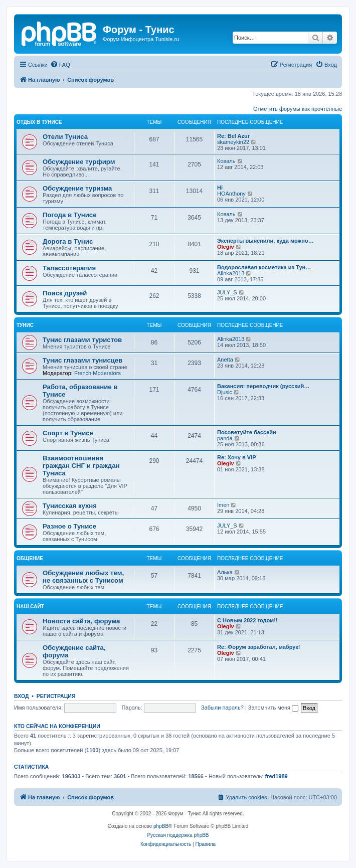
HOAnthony (231, 194)
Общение (30, 558)
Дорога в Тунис (68, 241)
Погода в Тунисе (70, 215)
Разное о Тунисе (69, 526)
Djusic (225, 392)
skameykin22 (233, 142)
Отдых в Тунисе (39, 122)
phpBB (161, 826)
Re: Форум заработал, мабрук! (259, 647)
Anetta (225, 360)
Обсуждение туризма (77, 188)
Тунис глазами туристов (82, 340)
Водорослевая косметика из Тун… (264, 267)
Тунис (25, 325)
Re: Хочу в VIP (237, 457)
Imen (223, 505)
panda (225, 438)
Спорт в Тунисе (68, 433)
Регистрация (56, 696)
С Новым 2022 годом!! (247, 620)
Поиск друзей (65, 293)
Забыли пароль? (222, 708)
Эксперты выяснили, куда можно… (265, 241)
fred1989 (276, 776)
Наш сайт (30, 606)
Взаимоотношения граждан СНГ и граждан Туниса (81, 466)
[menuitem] (60, 65)
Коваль (226, 161)
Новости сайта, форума (81, 621)
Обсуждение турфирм (79, 162)
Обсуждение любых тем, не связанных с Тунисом (83, 577)
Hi (220, 188)
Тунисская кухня (70, 506)
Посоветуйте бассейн (247, 432)
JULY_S (227, 292)
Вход (21, 696)
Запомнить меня (273, 708)
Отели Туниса (65, 137)
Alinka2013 (231, 273)
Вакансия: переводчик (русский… (263, 386)
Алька (225, 572)
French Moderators (98, 373)
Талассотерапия (69, 268)
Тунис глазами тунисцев (82, 360)
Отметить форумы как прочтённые (298, 109)
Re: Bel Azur (233, 136)
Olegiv (226, 247)
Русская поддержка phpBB (178, 835)
